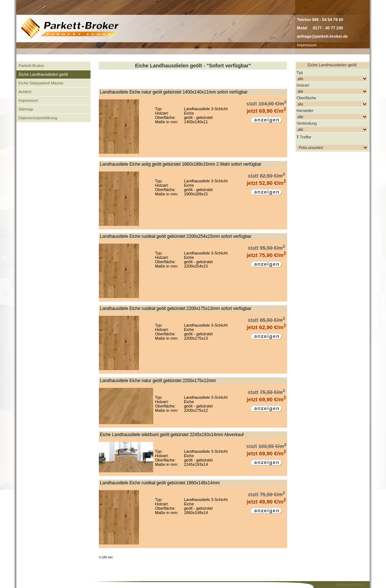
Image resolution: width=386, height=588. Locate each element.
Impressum (307, 45)
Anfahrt (25, 92)
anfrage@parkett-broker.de (322, 36)
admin (324, 45)
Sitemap (26, 109)
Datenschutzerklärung (38, 118)
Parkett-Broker (31, 66)
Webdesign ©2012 (350, 585)
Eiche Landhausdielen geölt (43, 74)
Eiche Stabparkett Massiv (41, 83)
